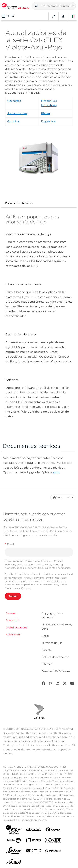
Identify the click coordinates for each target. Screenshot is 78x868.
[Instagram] (51, 684)
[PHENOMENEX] (53, 852)
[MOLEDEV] (33, 851)
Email (9, 544)
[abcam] (33, 830)
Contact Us (13, 620)
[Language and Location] (73, 16)
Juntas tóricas (17, 113)
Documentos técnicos (19, 203)
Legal (45, 636)
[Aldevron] (53, 830)
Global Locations (16, 627)
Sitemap (47, 664)
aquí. (56, 472)
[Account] (63, 16)
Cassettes (14, 101)
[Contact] (54, 16)
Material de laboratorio (49, 103)
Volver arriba (63, 498)
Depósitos (48, 121)
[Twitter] (65, 684)
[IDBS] (33, 841)
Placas (46, 113)
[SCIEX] (14, 862)
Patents (47, 650)
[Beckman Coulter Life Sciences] (16, 6)
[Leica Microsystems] (14, 852)
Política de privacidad (56, 657)
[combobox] (54, 6)
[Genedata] (14, 841)
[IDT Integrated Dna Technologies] (53, 841)
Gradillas (14, 121)
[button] (36, 6)
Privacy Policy (31, 578)
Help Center (13, 635)
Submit (13, 596)
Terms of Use (52, 578)
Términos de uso (52, 643)
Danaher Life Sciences (56, 671)
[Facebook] (44, 684)
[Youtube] (72, 684)
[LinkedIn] (58, 684)
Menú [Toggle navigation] (8, 16)
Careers (11, 613)
